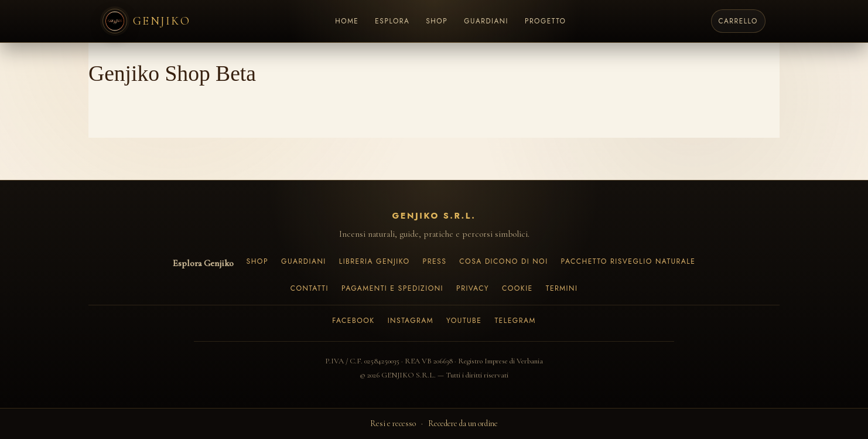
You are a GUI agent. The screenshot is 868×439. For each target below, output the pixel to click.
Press (435, 261)
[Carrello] (738, 21)
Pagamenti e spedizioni (392, 288)
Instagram (411, 321)
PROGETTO (546, 21)
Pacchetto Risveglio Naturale (628, 261)
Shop (257, 261)
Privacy (473, 288)
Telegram (515, 321)
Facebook (353, 321)
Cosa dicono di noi (503, 261)
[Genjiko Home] (146, 21)
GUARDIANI (486, 21)
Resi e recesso (393, 423)
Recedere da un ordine (463, 423)
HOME (347, 21)
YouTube (464, 321)
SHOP (437, 21)
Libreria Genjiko (375, 261)
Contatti (310, 288)
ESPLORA (392, 21)
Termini (562, 288)
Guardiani (304, 261)
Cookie (517, 288)
